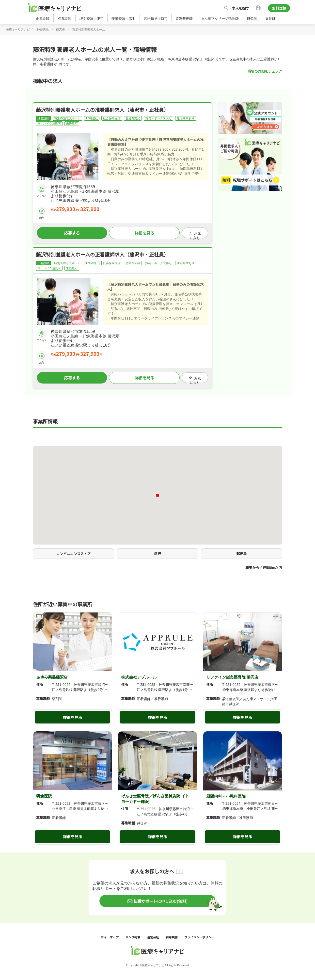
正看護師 (43, 18)
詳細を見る (138, 232)
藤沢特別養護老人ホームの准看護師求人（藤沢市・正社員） (102, 110)
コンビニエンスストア (74, 552)
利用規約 (172, 935)
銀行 (157, 552)
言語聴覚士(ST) (156, 18)
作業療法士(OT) (124, 18)
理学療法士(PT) (91, 18)
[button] (157, 493)
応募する (70, 232)
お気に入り (190, 233)
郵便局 (241, 552)
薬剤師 (270, 18)
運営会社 (154, 935)
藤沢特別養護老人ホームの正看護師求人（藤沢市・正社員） (102, 253)
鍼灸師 (252, 18)
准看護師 (64, 18)
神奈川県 (43, 29)
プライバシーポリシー (199, 935)
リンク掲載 (133, 935)
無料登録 (279, 8)
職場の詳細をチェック (265, 71)
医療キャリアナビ (18, 29)
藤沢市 (61, 29)
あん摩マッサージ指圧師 (220, 18)
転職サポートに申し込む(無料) (160, 899)
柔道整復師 (184, 18)
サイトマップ (110, 935)
